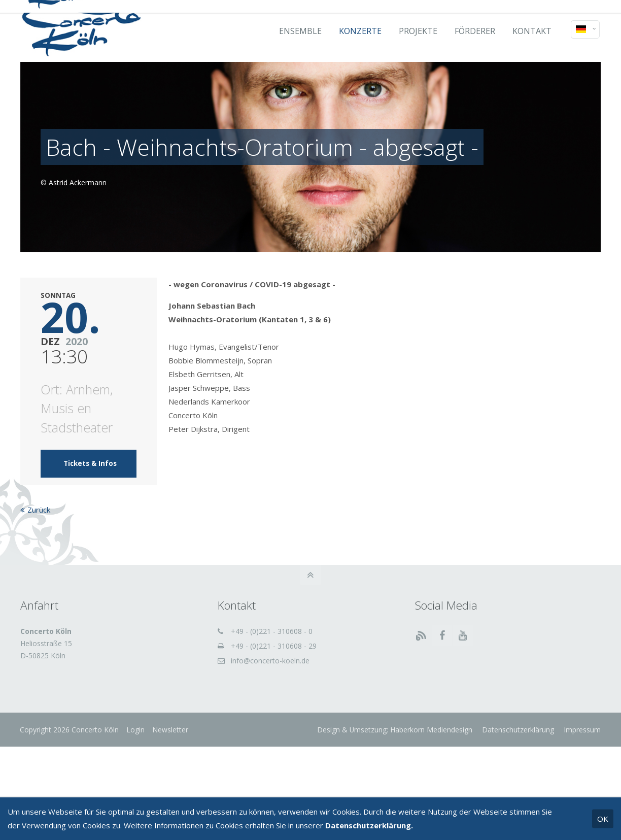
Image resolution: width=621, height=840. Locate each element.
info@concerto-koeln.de (270, 661)
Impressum (581, 730)
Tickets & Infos (90, 463)
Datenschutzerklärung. (369, 825)
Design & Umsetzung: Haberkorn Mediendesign (395, 730)
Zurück (39, 510)
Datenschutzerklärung (517, 730)
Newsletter (171, 730)
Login (136, 730)
